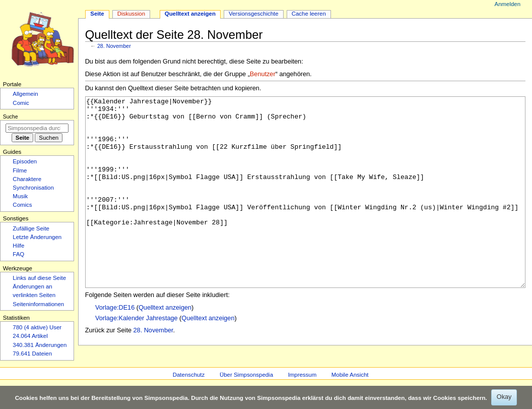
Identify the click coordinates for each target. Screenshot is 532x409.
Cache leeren (309, 14)
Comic (21, 103)
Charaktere (27, 179)
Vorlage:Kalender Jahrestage (137, 356)
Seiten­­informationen (38, 304)
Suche (11, 116)
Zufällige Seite (31, 228)
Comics (22, 205)
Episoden (25, 161)
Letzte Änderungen (37, 237)
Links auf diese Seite (39, 278)
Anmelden (508, 4)
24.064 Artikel (30, 336)
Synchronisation (33, 188)
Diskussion (131, 14)
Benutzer (263, 74)
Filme (20, 170)
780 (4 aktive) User (37, 327)
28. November (114, 46)
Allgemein (25, 94)
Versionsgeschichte (254, 14)
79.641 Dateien (32, 354)
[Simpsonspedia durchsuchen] (37, 128)
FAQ (18, 254)
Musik (20, 196)
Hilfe (18, 246)
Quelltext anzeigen (165, 345)
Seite (97, 14)
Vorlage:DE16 (115, 345)
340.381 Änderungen (40, 345)
